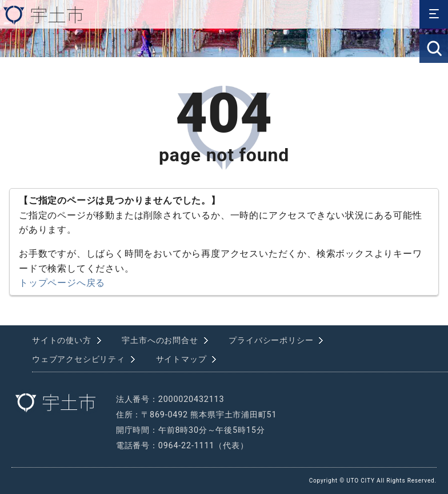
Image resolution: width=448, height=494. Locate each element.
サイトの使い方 (62, 340)
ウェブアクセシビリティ (79, 359)
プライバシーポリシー (271, 340)
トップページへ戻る (62, 283)
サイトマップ (181, 359)
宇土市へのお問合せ (160, 340)
